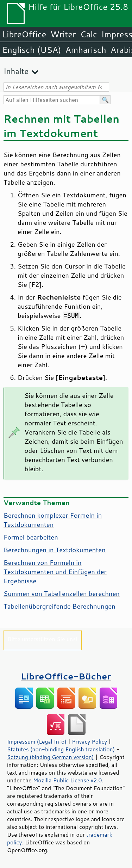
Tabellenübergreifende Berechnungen (59, 606)
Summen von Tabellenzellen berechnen (62, 593)
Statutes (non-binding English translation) (61, 749)
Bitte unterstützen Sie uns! (43, 639)
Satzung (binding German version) (51, 757)
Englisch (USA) (32, 50)
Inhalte (16, 71)
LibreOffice (24, 34)
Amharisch (86, 50)
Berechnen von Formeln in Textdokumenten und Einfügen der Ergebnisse (55, 572)
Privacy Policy (89, 741)
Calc (89, 34)
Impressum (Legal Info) (37, 741)
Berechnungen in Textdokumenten (55, 550)
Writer (63, 34)
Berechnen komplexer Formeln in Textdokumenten (53, 520)
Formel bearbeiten (31, 537)
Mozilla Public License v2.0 (68, 780)
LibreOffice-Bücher (66, 676)
